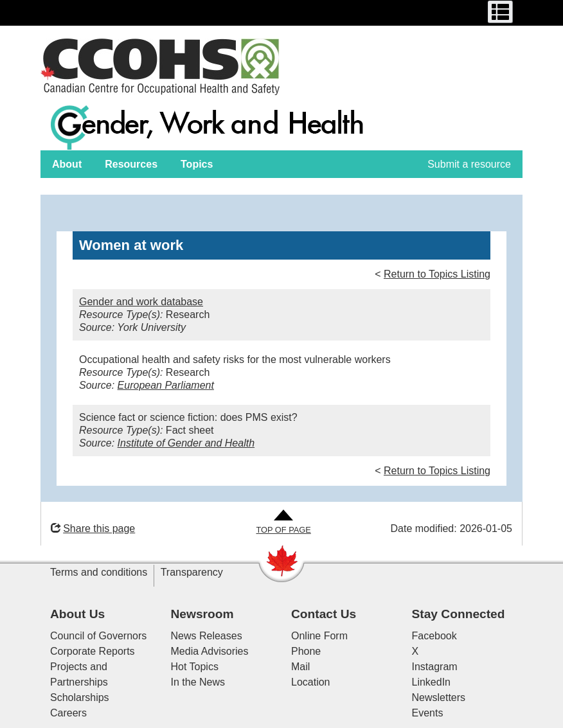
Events (428, 713)
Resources (131, 164)
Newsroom (202, 614)
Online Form (319, 636)
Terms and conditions (99, 572)
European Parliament (166, 385)
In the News (198, 682)
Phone (306, 651)
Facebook (434, 636)
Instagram (435, 667)
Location (311, 682)
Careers (68, 713)
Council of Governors (98, 636)
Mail (300, 667)
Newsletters (439, 697)
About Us (77, 614)
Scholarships (80, 697)
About (67, 164)
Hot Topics (195, 667)
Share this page (93, 528)
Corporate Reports (93, 651)
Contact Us (324, 614)
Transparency (192, 572)
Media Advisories (210, 651)
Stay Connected (459, 614)
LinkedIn (432, 682)
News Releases (207, 636)
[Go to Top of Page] (283, 523)
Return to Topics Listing (437, 274)
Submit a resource (469, 164)
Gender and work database (141, 302)
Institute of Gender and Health (186, 443)
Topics (197, 164)
